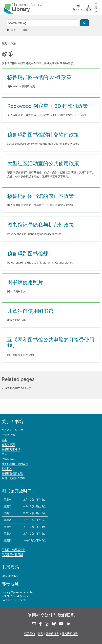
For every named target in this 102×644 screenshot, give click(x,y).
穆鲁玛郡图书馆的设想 (18, 388)
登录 (88, 9)
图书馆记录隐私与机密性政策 (41, 225)
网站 (26, 30)
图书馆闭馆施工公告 (14, 550)
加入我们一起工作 (12, 430)
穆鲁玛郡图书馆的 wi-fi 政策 (39, 77)
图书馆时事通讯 (11, 449)
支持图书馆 (8, 435)
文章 (4, 454)
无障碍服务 (52, 634)
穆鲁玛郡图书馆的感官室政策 (41, 196)
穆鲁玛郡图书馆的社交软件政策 (43, 135)
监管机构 (7, 469)
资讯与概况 (8, 444)
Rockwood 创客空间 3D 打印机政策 (48, 106)
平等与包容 (8, 459)
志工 (4, 440)
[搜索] (84, 23)
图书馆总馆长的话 (12, 473)
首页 (4, 43)
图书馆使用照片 (25, 282)
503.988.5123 (10, 576)
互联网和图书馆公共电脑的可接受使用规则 (51, 343)
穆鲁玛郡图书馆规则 (30, 254)
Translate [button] (78, 9)
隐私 (40, 634)
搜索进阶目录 (70, 634)
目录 (13, 30)
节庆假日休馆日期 (12, 554)
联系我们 (30, 634)
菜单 (96, 9)
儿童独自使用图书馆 (30, 311)
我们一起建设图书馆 (14, 478)
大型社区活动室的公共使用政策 (43, 163)
